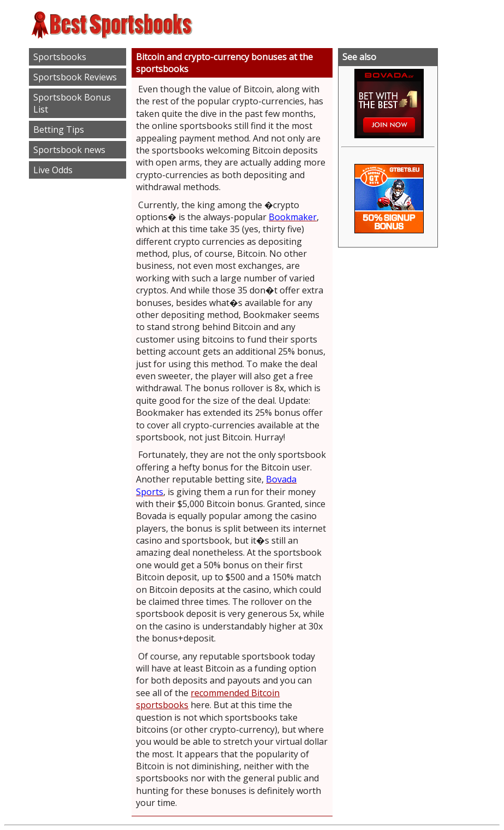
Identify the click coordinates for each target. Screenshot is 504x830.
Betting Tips (59, 129)
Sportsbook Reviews (75, 77)
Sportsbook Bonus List (72, 103)
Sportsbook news (69, 150)
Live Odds (53, 170)
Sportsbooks (60, 57)
